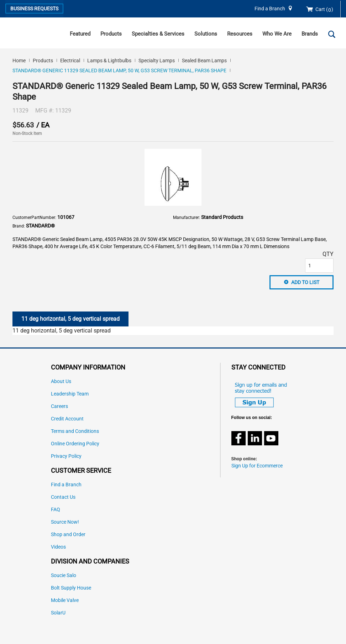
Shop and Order (68, 535)
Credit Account (67, 419)
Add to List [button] (305, 282)
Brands (310, 34)
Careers (59, 406)
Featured (80, 34)
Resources (240, 34)
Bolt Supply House (71, 588)
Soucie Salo (64, 575)
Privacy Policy (66, 456)
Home (19, 61)
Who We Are (277, 34)
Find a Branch (270, 9)
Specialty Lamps (157, 61)
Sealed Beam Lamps (204, 61)
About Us (61, 381)
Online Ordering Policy (75, 444)
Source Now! (65, 522)
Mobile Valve (65, 600)
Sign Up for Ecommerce (257, 466)
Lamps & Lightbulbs (109, 61)
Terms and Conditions (75, 431)
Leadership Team (70, 394)
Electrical (70, 61)
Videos (58, 547)
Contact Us (63, 497)
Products (111, 34)
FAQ (56, 510)
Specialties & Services (158, 34)
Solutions (206, 34)
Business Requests (34, 9)
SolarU (58, 613)
